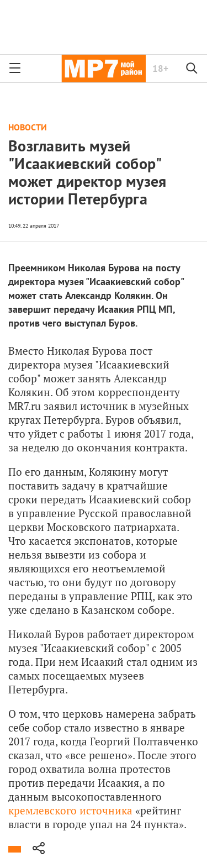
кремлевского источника (70, 810)
